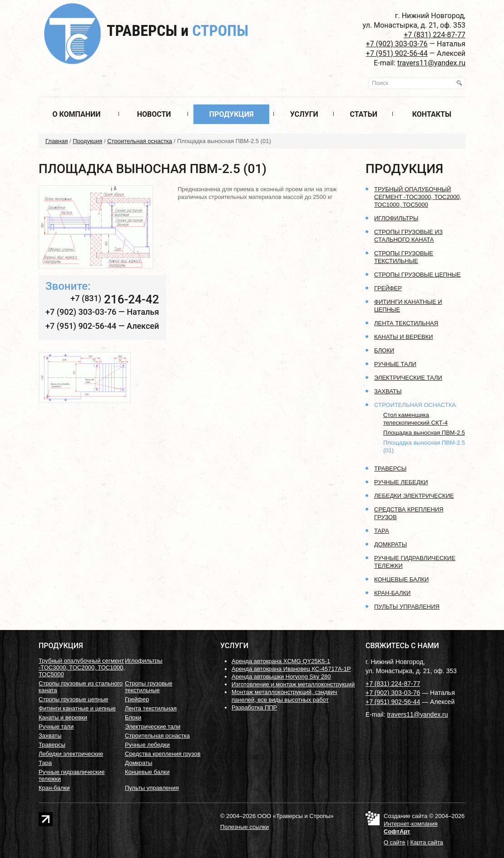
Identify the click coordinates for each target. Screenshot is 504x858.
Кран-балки (392, 593)
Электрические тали (408, 378)
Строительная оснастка (140, 141)
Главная (57, 141)
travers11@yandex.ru (431, 63)
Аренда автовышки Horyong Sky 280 (281, 677)
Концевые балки (401, 579)
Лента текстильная (406, 323)
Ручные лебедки (401, 482)
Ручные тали (395, 364)
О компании (76, 114)
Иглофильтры (396, 218)
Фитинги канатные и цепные (77, 708)
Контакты (432, 114)
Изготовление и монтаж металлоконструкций (293, 684)
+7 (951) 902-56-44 (397, 53)
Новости (154, 114)
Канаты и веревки (404, 337)
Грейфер (388, 288)
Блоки (384, 350)
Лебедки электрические (414, 496)
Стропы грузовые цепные (418, 275)
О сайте (395, 842)
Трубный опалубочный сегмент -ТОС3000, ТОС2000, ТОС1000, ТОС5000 (418, 197)
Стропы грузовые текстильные (149, 687)
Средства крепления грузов (163, 754)
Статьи (364, 114)
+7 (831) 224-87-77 (435, 35)
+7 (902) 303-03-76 (397, 44)
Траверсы (178, 30)
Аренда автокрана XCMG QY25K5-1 (281, 661)
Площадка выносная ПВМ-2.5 (424, 433)
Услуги (304, 114)
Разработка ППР (254, 707)
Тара (382, 531)
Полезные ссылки (245, 827)
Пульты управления (407, 607)
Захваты (388, 391)
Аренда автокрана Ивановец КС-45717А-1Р (291, 669)
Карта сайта (426, 842)
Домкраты (390, 544)
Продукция (232, 114)
